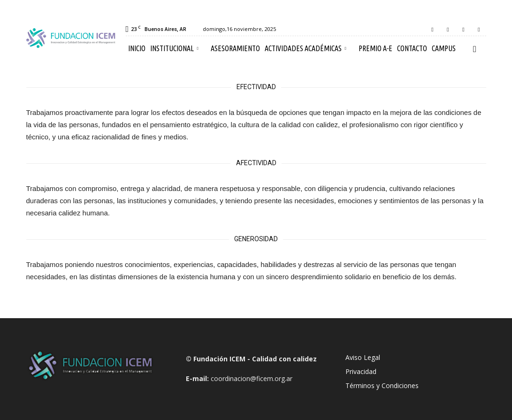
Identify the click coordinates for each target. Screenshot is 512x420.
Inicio (137, 48)
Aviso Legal (363, 357)
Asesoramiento (235, 48)
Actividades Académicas (306, 48)
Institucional (174, 48)
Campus (444, 48)
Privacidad (361, 371)
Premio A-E (375, 48)
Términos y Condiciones (382, 386)
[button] (475, 49)
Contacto (412, 48)
